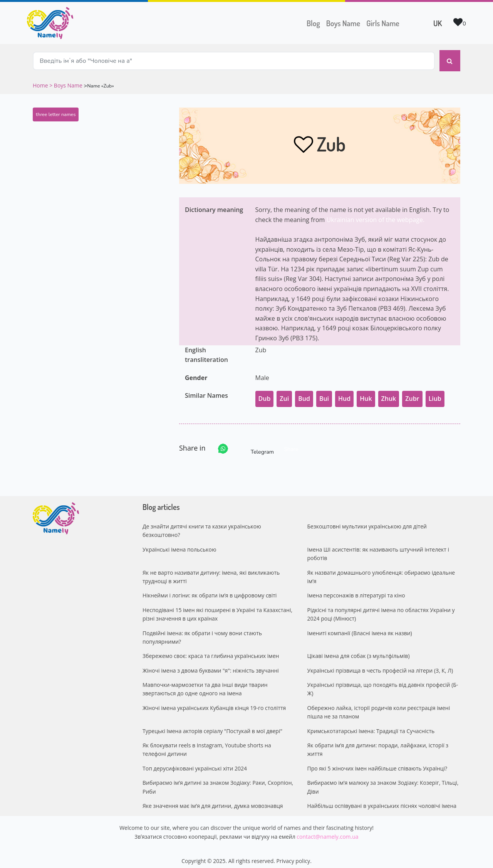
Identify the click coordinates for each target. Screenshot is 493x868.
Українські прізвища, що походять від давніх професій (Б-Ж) (383, 684)
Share (291, 444)
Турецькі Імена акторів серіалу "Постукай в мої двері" (212, 725)
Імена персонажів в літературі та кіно (356, 590)
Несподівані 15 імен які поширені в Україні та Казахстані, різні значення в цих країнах (217, 609)
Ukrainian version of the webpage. (376, 214)
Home (41, 80)
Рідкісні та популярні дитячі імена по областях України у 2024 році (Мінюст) (381, 609)
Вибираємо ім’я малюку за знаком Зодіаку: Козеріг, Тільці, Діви (383, 781)
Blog (313, 23)
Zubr (412, 393)
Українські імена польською (179, 544)
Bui (324, 393)
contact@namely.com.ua (327, 831)
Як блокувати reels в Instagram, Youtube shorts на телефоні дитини (207, 744)
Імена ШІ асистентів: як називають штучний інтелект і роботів (378, 548)
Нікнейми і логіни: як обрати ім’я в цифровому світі (210, 590)
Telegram (255, 443)
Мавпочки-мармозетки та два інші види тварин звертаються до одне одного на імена (205, 684)
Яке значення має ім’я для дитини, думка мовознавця (213, 800)
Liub (435, 393)
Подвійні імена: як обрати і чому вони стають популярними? (202, 632)
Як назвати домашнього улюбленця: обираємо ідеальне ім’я (381, 571)
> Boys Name (66, 80)
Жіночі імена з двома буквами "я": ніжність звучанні (211, 665)
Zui (284, 393)
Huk (366, 393)
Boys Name (345, 22)
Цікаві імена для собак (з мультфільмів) (359, 650)
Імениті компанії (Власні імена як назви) (360, 627)
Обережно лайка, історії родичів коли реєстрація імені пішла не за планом (379, 707)
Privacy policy (293, 855)
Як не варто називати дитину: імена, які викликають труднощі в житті (211, 571)
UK (438, 23)
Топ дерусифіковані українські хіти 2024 (195, 763)
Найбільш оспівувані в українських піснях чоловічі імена (382, 800)
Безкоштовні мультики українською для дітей (367, 521)
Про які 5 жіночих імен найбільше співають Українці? (377, 763)
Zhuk (389, 393)
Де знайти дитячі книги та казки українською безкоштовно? (202, 525)
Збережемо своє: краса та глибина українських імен (211, 650)
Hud (344, 393)
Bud (304, 393)
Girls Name (383, 23)
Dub (265, 393)
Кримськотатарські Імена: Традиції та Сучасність (371, 725)
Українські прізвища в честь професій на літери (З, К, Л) (380, 665)
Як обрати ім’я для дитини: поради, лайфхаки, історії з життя (378, 744)
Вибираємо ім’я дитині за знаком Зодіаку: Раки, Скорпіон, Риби (218, 781)
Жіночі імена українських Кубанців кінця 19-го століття (214, 702)
